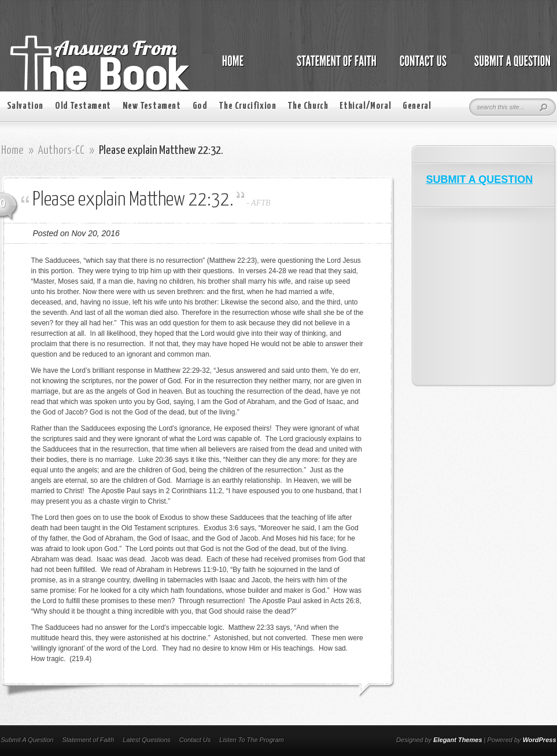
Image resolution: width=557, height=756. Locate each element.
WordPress (540, 740)
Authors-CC (61, 151)
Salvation (25, 106)
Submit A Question (27, 740)
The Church (308, 106)
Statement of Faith (88, 740)
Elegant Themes (458, 740)
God (200, 106)
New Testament (152, 106)
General (417, 106)
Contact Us (195, 740)
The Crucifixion (247, 106)
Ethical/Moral (365, 106)
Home (12, 151)
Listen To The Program (251, 740)
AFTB (261, 203)
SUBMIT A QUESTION (480, 179)
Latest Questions (147, 740)
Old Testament (83, 106)
